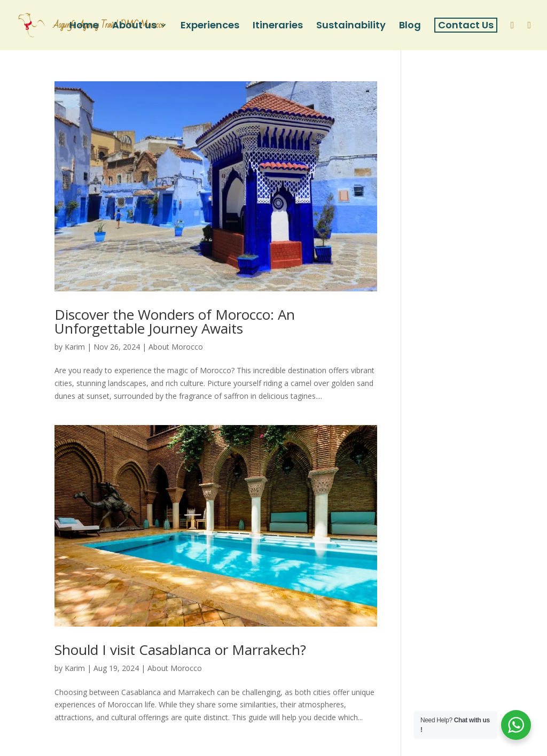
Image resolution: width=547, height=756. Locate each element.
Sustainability (351, 26)
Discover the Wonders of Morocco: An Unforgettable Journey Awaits (175, 321)
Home (84, 26)
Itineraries (278, 26)
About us (134, 26)
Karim (75, 347)
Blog (410, 26)
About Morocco (176, 347)
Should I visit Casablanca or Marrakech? (180, 650)
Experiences (210, 26)
